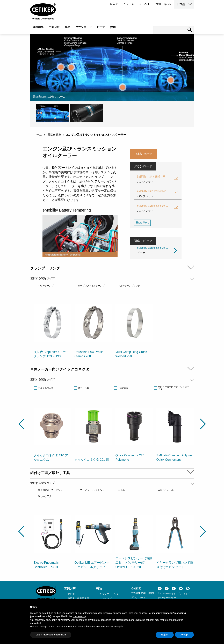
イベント (145, 4)
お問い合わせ (163, 4)
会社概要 (38, 27)
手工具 (121, 490)
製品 (68, 27)
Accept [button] (185, 635)
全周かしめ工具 (166, 490)
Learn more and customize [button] (51, 635)
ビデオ (101, 27)
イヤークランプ (46, 286)
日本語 (181, 4)
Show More (142, 223)
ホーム (38, 135)
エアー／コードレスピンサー (92, 490)
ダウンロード (84, 27)
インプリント (179, 594)
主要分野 (54, 27)
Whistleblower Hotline (143, 593)
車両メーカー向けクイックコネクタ (174, 388)
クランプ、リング (109, 594)
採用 (113, 27)
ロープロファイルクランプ (91, 286)
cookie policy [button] (79, 616)
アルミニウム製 (46, 388)
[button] (53, 113)
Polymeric (123, 388)
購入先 (114, 4)
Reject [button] (165, 635)
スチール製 (84, 388)
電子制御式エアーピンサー (51, 490)
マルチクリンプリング (129, 286)
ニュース (129, 4)
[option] (52, 329)
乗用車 (71, 594)
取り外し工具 (45, 496)
